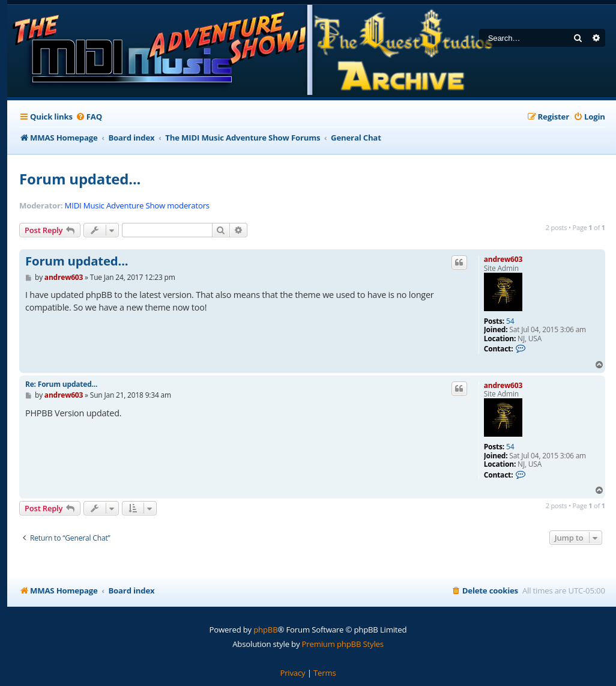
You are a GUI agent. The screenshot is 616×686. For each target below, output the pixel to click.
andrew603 (503, 259)
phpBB (265, 630)
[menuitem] (89, 117)
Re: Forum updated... (61, 384)
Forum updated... (80, 179)
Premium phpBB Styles (343, 644)
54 (510, 321)
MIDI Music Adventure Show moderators (137, 206)
